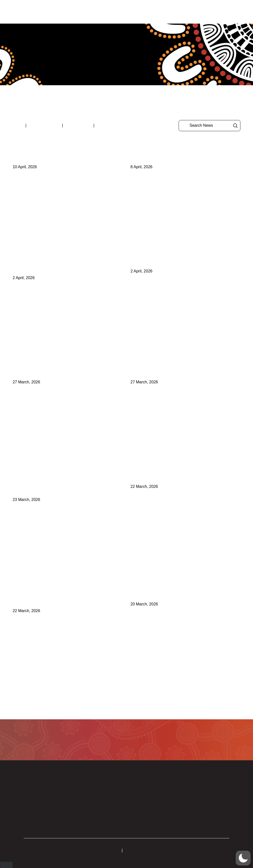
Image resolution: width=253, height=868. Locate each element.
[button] (228, 12)
